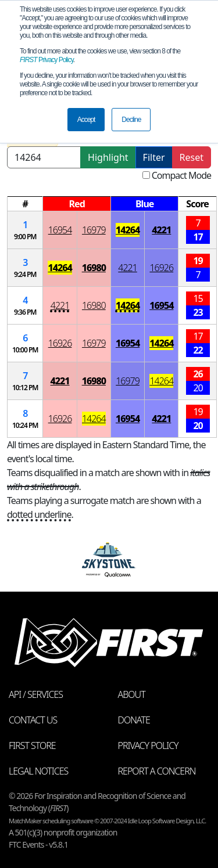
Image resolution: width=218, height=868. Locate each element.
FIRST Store (32, 745)
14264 (128, 230)
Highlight (108, 157)
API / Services (36, 694)
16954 (60, 230)
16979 (94, 230)
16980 (94, 268)
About (132, 694)
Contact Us (33, 720)
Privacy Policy (47, 60)
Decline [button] (131, 120)
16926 (161, 268)
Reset (192, 157)
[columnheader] (25, 204)
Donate (134, 720)
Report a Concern (157, 771)
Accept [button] (86, 120)
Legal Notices (38, 771)
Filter (154, 157)
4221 (161, 230)
